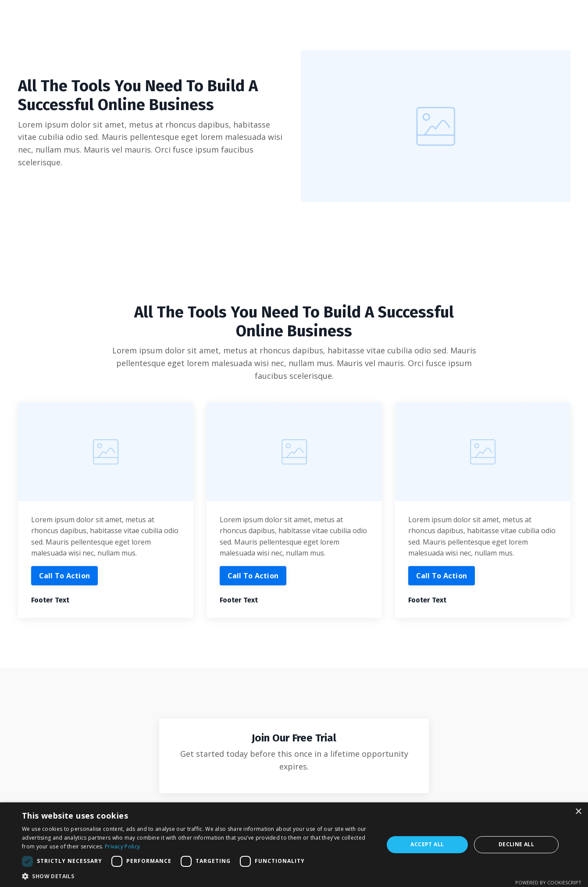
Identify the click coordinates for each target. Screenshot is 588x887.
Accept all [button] (427, 844)
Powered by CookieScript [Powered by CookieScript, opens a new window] (548, 882)
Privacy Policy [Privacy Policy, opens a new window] (122, 846)
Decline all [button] (516, 844)
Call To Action (65, 576)
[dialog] (294, 845)
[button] (197, 876)
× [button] (578, 812)
